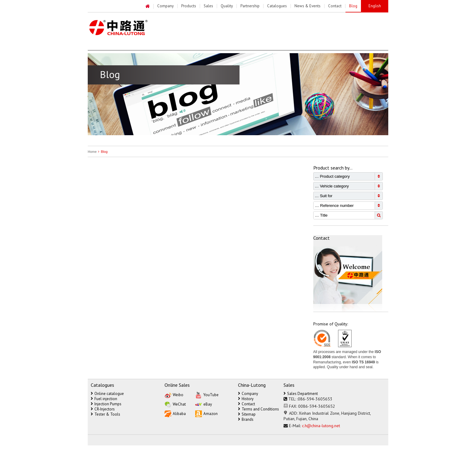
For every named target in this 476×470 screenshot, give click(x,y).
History (246, 399)
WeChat (175, 404)
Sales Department (301, 394)
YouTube (207, 395)
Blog (102, 152)
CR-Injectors (103, 409)
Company (248, 394)
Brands (246, 419)
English (375, 6)
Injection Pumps (106, 404)
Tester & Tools (105, 414)
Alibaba (175, 413)
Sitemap (247, 414)
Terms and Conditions (258, 409)
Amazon (206, 413)
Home (92, 152)
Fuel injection (104, 399)
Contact (246, 404)
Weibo (174, 395)
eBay (204, 404)
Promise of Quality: (331, 324)
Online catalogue (107, 394)
